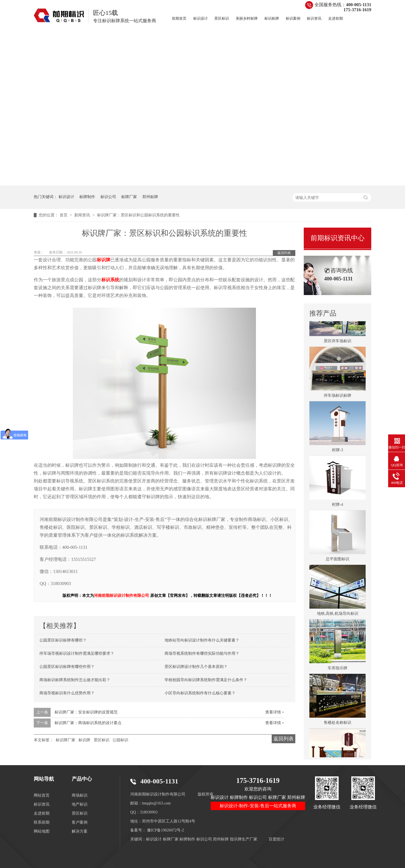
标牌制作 (87, 197)
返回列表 (284, 253)
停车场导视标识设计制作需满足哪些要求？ (77, 653)
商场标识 (80, 795)
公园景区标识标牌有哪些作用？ (67, 667)
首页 (64, 215)
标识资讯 (314, 18)
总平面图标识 (337, 561)
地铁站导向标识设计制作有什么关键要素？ (202, 640)
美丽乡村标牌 (247, 18)
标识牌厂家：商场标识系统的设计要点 (88, 723)
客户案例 (80, 822)
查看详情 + (275, 712)
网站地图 (42, 831)
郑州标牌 (150, 197)
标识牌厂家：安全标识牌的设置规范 (86, 712)
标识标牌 (272, 18)
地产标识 (80, 804)
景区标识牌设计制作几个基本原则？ (196, 667)
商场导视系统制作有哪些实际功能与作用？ (202, 653)
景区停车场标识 (337, 343)
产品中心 (82, 779)
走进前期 (336, 18)
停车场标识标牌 (337, 397)
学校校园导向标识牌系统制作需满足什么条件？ (206, 680)
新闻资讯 (83, 215)
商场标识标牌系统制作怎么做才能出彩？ (75, 680)
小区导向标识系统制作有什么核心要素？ (200, 693)
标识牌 (84, 740)
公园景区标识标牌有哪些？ (63, 640)
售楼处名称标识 (337, 725)
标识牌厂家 (66, 740)
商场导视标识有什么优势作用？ (67, 693)
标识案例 (293, 18)
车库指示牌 (337, 670)
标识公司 (108, 197)
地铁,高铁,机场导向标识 (338, 616)
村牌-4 (337, 506)
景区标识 (222, 18)
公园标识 (120, 740)
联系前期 (42, 822)
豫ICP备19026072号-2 (166, 830)
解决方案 (80, 831)
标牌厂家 (129, 197)
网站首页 (42, 795)
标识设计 (201, 18)
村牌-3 (337, 452)
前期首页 (179, 18)
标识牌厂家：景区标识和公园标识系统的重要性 (138, 215)
